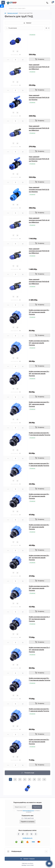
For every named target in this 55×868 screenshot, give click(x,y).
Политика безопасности (28, 811)
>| (44, 779)
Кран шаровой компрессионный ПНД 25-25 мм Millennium (39, 128)
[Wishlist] (13, 51)
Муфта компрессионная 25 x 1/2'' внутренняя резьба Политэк (39, 496)
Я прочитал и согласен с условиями (28, 811)
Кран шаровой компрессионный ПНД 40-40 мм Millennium (39, 220)
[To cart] (40, 59)
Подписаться (37, 807)
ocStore (31, 863)
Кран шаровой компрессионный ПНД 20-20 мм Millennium (39, 67)
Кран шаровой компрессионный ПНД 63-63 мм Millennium (39, 282)
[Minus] (8, 60)
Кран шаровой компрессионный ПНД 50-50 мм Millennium (39, 251)
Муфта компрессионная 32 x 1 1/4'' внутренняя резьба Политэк (39, 619)
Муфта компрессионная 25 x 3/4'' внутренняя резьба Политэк (39, 558)
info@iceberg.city (27, 838)
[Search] (7, 8)
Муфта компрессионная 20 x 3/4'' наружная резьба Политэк (39, 404)
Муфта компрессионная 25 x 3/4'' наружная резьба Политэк (39, 588)
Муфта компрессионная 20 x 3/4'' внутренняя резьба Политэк (39, 374)
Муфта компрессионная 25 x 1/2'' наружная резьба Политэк (39, 527)
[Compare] (17, 51)
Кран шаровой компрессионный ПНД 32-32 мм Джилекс (39, 190)
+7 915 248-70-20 (28, 818)
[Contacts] (47, 3)
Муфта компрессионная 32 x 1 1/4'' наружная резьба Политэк (39, 650)
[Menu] (3, 3)
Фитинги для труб (13, 13)
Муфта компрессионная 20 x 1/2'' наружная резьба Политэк (39, 343)
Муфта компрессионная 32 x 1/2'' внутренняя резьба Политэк (39, 742)
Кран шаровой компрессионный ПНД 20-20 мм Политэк (39, 98)
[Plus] (23, 60)
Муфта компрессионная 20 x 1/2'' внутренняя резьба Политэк (39, 312)
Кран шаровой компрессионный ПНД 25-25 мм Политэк (39, 159)
